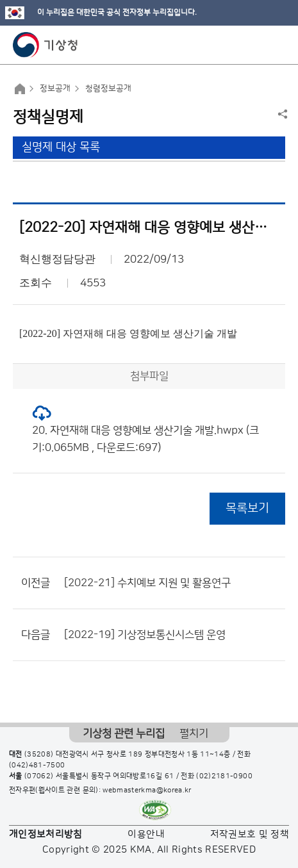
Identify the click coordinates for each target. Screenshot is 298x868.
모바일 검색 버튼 (257, 45)
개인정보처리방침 (46, 834)
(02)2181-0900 (224, 776)
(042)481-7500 (37, 766)
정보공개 (55, 88)
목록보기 (247, 508)
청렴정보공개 (108, 88)
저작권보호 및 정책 (250, 834)
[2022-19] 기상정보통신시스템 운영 (145, 635)
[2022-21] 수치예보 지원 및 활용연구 (147, 583)
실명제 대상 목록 (61, 147)
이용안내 (146, 834)
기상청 (46, 45)
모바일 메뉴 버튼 (277, 45)
